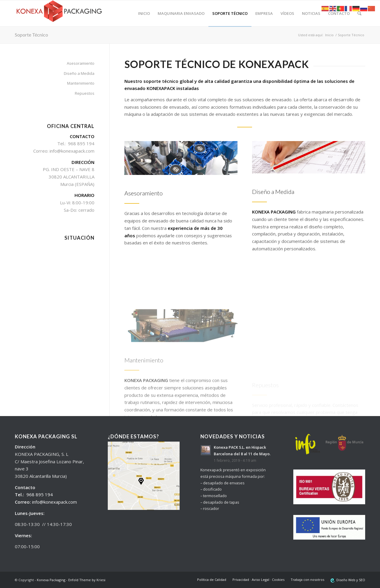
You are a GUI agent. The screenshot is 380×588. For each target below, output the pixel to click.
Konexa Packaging (51, 580)
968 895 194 (40, 494)
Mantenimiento (81, 83)
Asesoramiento (81, 63)
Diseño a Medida (79, 73)
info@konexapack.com (54, 502)
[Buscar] (359, 13)
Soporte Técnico (31, 35)
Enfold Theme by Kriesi (87, 580)
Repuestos (85, 93)
